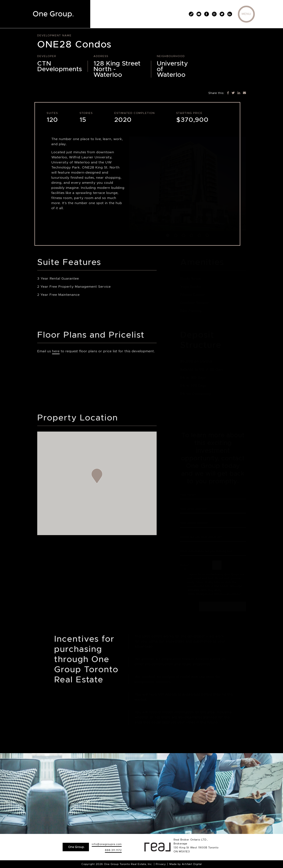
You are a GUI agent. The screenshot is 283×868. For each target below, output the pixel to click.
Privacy (161, 864)
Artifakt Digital (192, 864)
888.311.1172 (113, 850)
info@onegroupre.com (107, 844)
